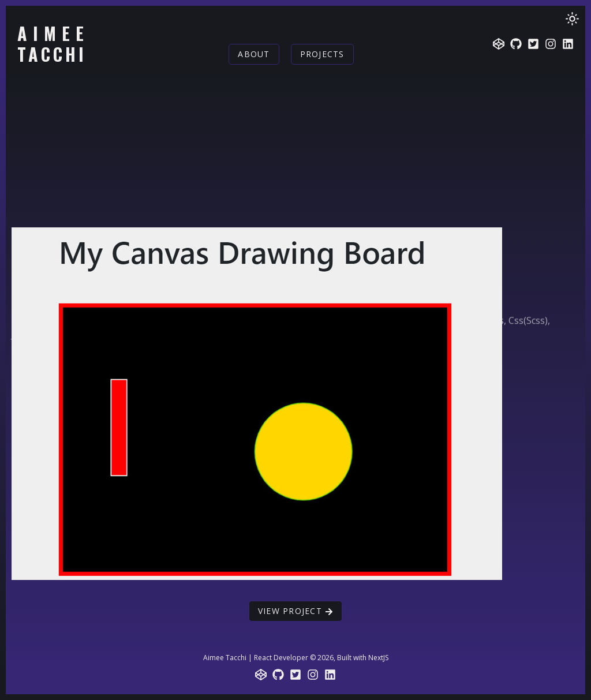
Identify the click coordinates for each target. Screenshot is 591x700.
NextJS (378, 658)
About (254, 54)
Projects (322, 54)
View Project (295, 611)
